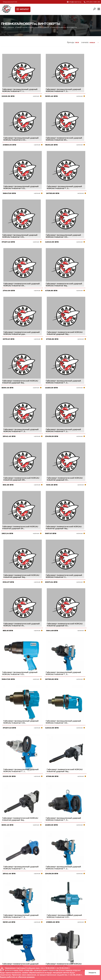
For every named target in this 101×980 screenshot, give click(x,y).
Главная (4, 27)
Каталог (13, 27)
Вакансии (43, 962)
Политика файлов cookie (12, 964)
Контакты (42, 958)
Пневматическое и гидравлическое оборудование (38, 27)
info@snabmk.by (75, 2)
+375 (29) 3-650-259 (93, 2)
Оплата (41, 946)
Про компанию (45, 942)
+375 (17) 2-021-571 (82, 946)
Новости (42, 954)
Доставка (43, 950)
